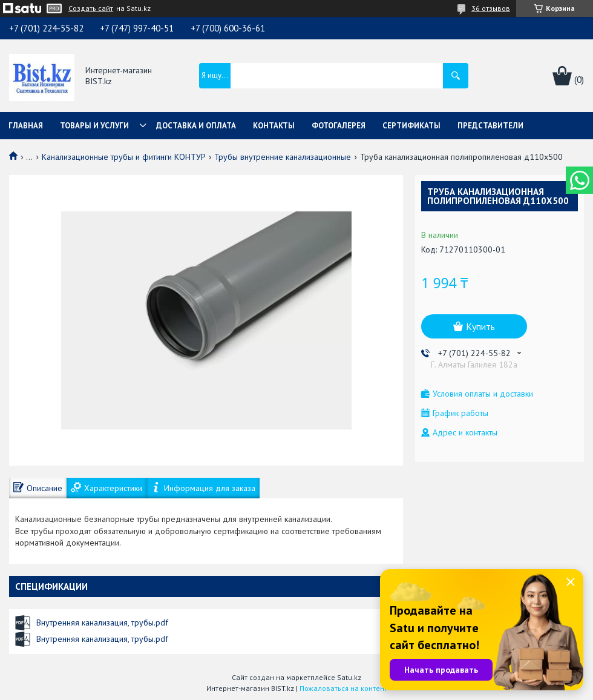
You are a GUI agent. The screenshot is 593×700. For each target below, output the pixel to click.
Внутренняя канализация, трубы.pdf (102, 622)
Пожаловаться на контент (343, 688)
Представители (490, 126)
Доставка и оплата (196, 126)
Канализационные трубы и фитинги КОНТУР (124, 157)
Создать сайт (91, 8)
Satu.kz (349, 677)
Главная (26, 126)
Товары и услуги (94, 126)
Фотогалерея (339, 126)
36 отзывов (491, 8)
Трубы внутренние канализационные (283, 157)
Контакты (274, 126)
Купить (480, 326)
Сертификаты (411, 126)
